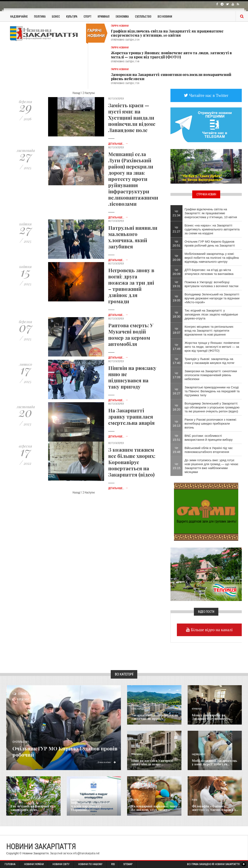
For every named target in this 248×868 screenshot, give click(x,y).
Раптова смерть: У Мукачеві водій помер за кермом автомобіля (131, 335)
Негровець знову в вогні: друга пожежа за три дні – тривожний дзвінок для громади (131, 286)
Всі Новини (165, 16)
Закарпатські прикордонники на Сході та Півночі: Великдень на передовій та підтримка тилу (212, 391)
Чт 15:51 (176, 438)
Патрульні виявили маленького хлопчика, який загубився (133, 237)
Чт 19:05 (176, 298)
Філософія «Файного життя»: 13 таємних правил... (214, 808)
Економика (137, 754)
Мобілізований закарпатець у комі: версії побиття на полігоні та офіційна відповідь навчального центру (212, 258)
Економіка (122, 16)
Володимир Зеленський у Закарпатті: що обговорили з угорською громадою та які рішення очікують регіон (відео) (212, 407)
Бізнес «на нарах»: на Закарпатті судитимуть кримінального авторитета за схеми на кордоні (212, 229)
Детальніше (105, 762)
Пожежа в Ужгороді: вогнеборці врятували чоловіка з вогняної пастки (212, 284)
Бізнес (56, 16)
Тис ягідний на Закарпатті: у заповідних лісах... (31, 808)
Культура (72, 16)
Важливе (75, 800)
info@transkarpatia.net (86, 853)
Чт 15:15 (176, 466)
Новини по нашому (20, 800)
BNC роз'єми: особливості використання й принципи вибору (209, 438)
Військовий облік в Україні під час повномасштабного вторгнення (209, 450)
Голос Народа (138, 709)
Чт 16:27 (176, 391)
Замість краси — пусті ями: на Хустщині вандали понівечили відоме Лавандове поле (132, 118)
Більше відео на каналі (211, 630)
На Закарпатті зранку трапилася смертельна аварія (131, 417)
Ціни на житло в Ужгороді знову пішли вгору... (150, 763)
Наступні (90, 93)
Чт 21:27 (176, 229)
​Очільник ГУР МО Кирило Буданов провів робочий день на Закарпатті (210, 243)
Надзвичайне (19, 16)
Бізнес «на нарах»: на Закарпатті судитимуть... (210, 717)
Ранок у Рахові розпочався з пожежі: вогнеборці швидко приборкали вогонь (211, 423)
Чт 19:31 (176, 284)
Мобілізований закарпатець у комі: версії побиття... (214, 763)
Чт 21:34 (176, 213)
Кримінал (104, 16)
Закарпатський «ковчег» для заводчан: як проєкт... (153, 717)
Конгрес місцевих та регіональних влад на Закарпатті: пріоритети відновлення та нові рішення (209, 330)
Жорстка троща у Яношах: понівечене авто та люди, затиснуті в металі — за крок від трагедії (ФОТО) (171, 55)
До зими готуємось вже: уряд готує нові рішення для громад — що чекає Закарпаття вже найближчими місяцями (211, 466)
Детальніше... (118, 144)
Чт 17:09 (176, 375)
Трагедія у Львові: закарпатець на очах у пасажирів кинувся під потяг (210, 361)
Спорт (88, 16)
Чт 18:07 (176, 331)
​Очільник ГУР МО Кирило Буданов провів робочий (66, 751)
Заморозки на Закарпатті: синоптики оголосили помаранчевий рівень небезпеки (171, 77)
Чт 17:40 (176, 361)
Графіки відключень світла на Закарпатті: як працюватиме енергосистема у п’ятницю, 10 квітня (167, 33)
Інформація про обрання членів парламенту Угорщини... (94, 808)
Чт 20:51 (176, 243)
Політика (40, 16)
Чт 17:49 (176, 347)
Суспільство (143, 16)
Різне (195, 800)
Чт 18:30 (176, 314)
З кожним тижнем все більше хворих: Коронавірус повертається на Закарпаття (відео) (132, 462)
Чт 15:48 (176, 450)
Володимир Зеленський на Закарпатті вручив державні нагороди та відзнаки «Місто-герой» (212, 298)
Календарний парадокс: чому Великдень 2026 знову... (153, 808)
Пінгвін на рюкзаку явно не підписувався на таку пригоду (132, 377)
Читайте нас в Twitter (208, 95)
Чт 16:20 (176, 407)
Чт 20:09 (176, 258)
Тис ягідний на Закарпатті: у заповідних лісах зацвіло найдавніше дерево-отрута (211, 314)
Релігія (135, 800)
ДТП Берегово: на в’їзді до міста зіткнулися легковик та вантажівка (209, 272)
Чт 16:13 (176, 424)
